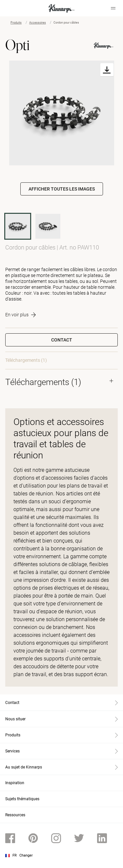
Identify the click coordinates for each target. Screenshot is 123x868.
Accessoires (38, 23)
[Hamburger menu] (113, 8)
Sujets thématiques (22, 799)
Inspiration (15, 783)
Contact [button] (62, 340)
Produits (16, 23)
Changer (26, 855)
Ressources (15, 815)
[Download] (107, 70)
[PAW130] (48, 226)
